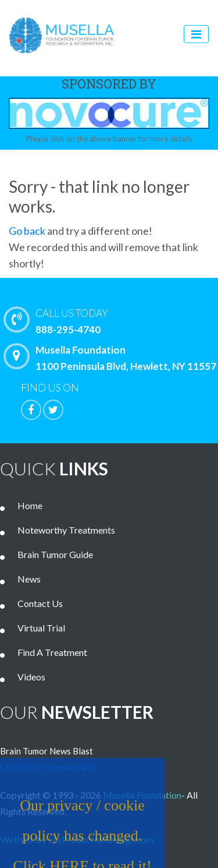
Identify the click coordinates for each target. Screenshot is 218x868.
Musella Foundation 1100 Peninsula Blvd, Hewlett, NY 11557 (113, 358)
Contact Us (40, 603)
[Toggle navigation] (196, 34)
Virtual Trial (41, 628)
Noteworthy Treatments (66, 530)
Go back (27, 231)
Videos (31, 677)
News (29, 579)
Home (30, 505)
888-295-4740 (114, 320)
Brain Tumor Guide (55, 554)
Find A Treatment (52, 652)
